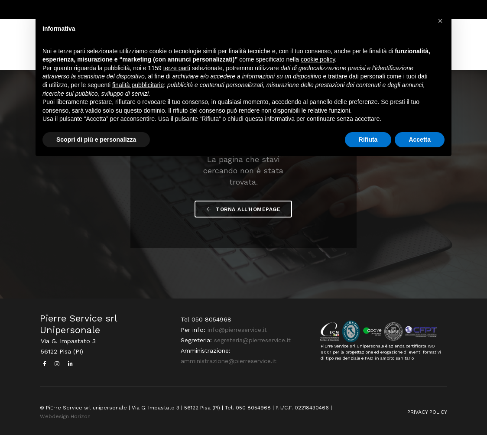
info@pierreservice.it (236, 344)
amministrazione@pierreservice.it (228, 375)
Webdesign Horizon (65, 429)
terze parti (177, 69)
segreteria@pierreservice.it (252, 354)
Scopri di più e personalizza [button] (96, 140)
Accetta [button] (420, 140)
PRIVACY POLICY (427, 425)
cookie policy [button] (318, 61)
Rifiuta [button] (368, 140)
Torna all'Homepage (244, 219)
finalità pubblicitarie (138, 86)
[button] (440, 21)
